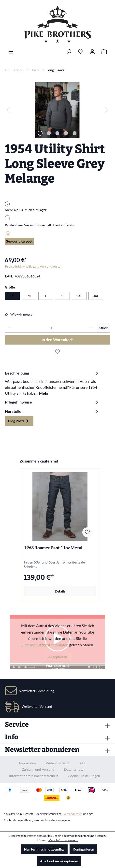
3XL (96, 296)
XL (62, 296)
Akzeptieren (58, 657)
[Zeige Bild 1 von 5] (40, 133)
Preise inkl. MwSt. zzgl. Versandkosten (34, 266)
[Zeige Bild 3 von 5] (57, 133)
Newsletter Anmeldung (36, 691)
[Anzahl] (51, 328)
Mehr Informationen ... (63, 840)
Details (60, 591)
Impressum (27, 763)
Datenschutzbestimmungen (45, 645)
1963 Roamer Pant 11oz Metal (53, 548)
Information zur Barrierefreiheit (34, 776)
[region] (57, 110)
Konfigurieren (83, 849)
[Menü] (11, 52)
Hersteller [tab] (52, 411)
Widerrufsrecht (58, 763)
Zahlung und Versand (38, 769)
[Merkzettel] (81, 52)
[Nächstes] (106, 110)
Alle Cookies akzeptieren (59, 861)
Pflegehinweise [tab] (52, 402)
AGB (83, 763)
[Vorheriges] (9, 110)
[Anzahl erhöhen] (92, 328)
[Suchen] (69, 52)
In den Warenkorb (57, 340)
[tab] (52, 383)
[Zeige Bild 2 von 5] (49, 133)
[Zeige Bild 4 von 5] (66, 133)
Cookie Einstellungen (84, 776)
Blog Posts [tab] (19, 421)
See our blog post (19, 241)
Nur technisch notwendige (44, 849)
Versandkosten (73, 814)
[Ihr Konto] (92, 52)
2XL (79, 296)
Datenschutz (74, 769)
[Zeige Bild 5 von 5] (75, 133)
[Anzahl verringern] (10, 328)
